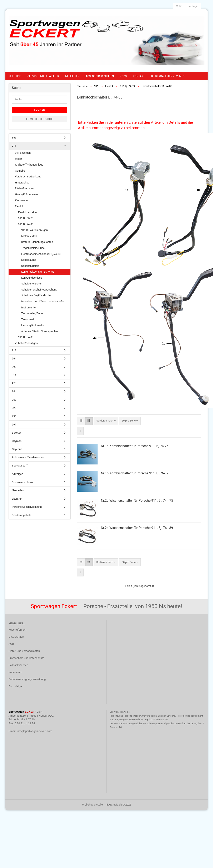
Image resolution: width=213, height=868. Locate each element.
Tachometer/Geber (32, 313)
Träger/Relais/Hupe (33, 248)
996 (14, 416)
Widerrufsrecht (17, 630)
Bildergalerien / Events (168, 76)
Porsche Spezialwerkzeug (27, 507)
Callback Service (18, 665)
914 (14, 375)
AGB (11, 644)
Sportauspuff (20, 466)
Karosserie (21, 200)
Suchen (40, 110)
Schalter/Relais (30, 266)
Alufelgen (18, 474)
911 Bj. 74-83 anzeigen (34, 230)
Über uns (15, 76)
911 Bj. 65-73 (26, 218)
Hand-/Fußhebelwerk (28, 194)
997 (14, 425)
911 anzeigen (23, 153)
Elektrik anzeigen (28, 212)
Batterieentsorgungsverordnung (27, 679)
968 (14, 400)
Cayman (17, 441)
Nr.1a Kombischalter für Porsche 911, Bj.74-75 (135, 446)
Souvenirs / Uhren (22, 482)
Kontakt (139, 76)
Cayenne (17, 449)
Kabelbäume (29, 260)
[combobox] (106, 421)
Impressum (15, 672)
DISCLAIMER (16, 637)
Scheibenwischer (31, 284)
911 (14, 146)
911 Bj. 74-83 (26, 224)
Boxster (16, 433)
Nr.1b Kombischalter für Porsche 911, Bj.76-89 (135, 473)
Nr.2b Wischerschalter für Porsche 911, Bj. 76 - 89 (137, 528)
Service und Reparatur (43, 76)
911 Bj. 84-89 (26, 337)
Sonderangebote (22, 515)
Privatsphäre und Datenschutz (26, 658)
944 (14, 391)
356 (14, 138)
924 (14, 383)
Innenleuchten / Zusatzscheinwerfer (43, 301)
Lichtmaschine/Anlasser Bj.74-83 (41, 254)
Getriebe (20, 171)
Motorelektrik (29, 236)
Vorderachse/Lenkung (28, 176)
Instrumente (28, 307)
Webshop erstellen (93, 805)
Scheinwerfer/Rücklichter (36, 295)
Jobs (123, 76)
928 (14, 408)
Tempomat (28, 319)
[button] (179, 6)
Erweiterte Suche (40, 119)
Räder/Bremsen (24, 188)
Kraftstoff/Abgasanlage (29, 165)
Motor (18, 159)
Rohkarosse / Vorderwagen (28, 457)
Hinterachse (22, 183)
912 (14, 350)
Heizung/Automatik (33, 325)
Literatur (17, 499)
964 (14, 359)
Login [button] (193, 6)
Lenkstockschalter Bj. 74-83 (38, 272)
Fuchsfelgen (16, 686)
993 (14, 367)
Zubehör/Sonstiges (26, 343)
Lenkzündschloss (32, 278)
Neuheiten (72, 76)
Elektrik (19, 206)
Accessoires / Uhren (100, 76)
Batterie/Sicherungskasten (37, 242)
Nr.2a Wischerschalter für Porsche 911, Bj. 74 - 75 (137, 501)
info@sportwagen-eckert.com (34, 731)
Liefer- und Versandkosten (24, 651)
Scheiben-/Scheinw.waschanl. (39, 290)
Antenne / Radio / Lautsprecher (40, 331)
